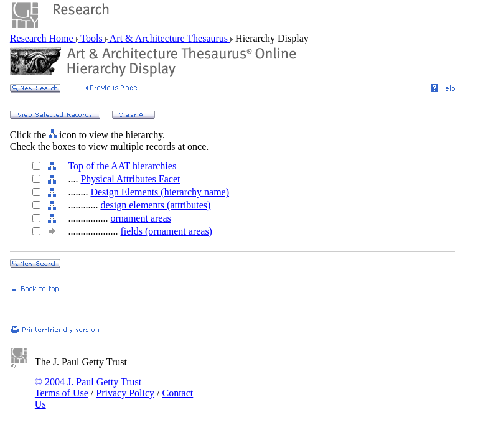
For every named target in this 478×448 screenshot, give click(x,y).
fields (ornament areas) (166, 231)
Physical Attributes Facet (130, 179)
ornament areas (140, 218)
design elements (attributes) (155, 205)
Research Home (43, 38)
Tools (92, 38)
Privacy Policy (125, 393)
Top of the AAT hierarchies (122, 166)
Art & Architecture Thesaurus (169, 38)
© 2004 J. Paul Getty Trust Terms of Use (88, 387)
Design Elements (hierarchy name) (160, 192)
